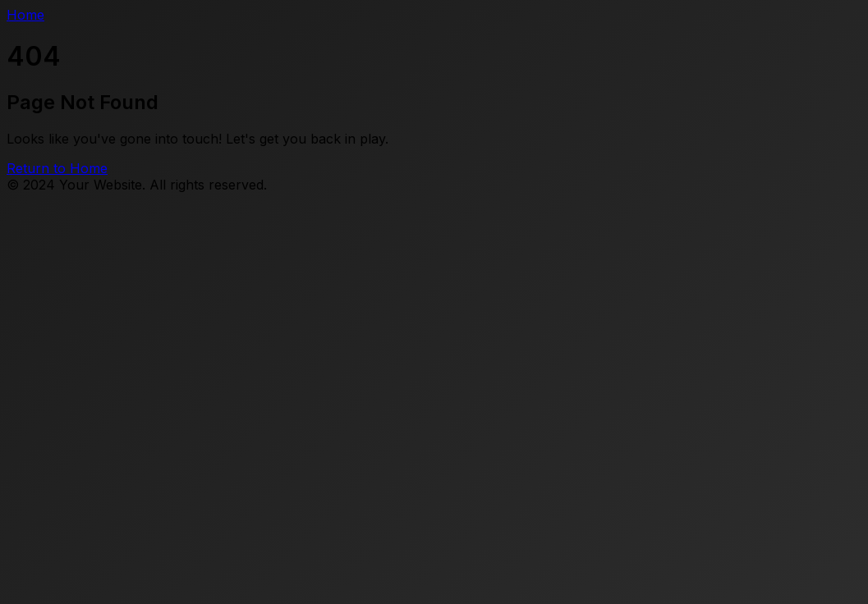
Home (25, 15)
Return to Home (57, 168)
